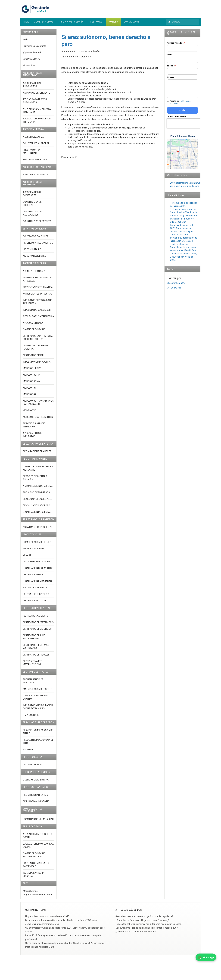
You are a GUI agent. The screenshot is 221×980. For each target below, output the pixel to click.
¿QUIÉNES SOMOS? (45, 24)
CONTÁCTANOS (133, 24)
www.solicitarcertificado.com (184, 189)
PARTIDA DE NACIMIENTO (36, 618)
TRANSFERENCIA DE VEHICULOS (33, 684)
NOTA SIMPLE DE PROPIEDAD (38, 530)
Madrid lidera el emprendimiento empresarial (38, 895)
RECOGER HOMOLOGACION (37, 564)
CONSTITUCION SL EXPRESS (37, 224)
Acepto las (180, 105)
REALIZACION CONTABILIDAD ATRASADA (38, 282)
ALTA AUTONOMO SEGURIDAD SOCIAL (38, 838)
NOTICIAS (114, 24)
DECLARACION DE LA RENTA (37, 454)
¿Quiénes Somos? (32, 55)
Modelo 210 (29, 68)
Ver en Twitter (174, 290)
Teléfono (171, 68)
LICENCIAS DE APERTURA (36, 782)
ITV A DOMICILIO (31, 718)
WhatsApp (206, 958)
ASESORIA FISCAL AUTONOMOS (32, 87)
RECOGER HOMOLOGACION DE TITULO (38, 744)
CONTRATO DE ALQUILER (36, 239)
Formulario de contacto (34, 48)
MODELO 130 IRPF (32, 377)
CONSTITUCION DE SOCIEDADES (32, 206)
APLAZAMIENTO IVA (33, 325)
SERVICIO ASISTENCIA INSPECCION (34, 427)
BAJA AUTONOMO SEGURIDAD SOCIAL (39, 848)
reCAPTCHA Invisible (177, 119)
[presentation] (187, 126)
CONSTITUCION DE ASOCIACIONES (32, 216)
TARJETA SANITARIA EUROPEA (34, 877)
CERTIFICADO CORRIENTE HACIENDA (36, 350)
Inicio (25, 42)
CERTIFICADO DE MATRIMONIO (38, 625)
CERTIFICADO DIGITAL (34, 358)
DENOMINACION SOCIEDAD (36, 508)
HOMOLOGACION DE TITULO (37, 545)
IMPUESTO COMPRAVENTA (37, 364)
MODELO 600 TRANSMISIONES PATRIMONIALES (38, 405)
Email (170, 57)
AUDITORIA (29, 752)
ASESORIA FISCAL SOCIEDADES (32, 196)
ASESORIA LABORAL (33, 139)
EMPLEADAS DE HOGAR (35, 162)
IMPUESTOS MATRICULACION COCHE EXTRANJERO (38, 709)
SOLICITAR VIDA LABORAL (36, 146)
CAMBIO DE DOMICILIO (34, 332)
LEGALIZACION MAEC (34, 577)
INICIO (26, 24)
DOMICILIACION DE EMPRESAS (38, 821)
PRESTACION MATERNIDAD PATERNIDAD (37, 867)
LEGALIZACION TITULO (34, 603)
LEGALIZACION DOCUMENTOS (38, 571)
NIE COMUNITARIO (32, 252)
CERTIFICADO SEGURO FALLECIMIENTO (34, 639)
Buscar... (167, 20)
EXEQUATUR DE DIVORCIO (36, 597)
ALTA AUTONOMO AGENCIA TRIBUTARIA (37, 113)
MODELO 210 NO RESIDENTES (38, 419)
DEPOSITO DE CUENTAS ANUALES (35, 480)
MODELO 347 (30, 397)
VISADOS (28, 558)
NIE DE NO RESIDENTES (34, 258)
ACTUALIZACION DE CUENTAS (38, 488)
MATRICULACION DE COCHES (38, 692)
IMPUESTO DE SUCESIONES (37, 312)
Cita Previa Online (32, 61)
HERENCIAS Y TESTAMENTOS (38, 245)
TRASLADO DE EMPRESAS (36, 495)
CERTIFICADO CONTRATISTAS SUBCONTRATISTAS (38, 340)
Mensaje (171, 80)
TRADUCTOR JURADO (34, 551)
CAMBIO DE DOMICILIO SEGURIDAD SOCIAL (34, 857)
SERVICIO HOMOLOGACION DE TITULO (38, 734)
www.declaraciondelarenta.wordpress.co (190, 185)
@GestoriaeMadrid (176, 285)
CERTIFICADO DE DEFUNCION (37, 631)
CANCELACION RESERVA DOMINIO (35, 700)
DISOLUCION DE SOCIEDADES (38, 501)
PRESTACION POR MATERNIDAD (32, 154)
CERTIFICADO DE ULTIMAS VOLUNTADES (36, 649)
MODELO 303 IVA (31, 384)
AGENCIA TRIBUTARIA (34, 273)
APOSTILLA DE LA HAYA (35, 590)
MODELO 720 (30, 413)
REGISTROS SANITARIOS (35, 797)
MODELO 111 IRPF (32, 371)
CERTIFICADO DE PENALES (36, 657)
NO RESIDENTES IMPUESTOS (37, 296)
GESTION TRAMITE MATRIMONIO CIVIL (32, 665)
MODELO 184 (30, 390)
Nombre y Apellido (176, 46)
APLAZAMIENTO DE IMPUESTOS (33, 437)
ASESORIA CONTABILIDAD (36, 177)
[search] (183, 24)
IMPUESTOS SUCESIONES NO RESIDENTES (38, 304)
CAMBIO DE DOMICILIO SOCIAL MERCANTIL (38, 471)
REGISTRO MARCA (32, 767)
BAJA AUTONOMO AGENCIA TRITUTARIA (37, 123)
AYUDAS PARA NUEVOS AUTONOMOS (35, 103)
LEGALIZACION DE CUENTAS (37, 514)
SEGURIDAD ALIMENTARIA (36, 804)
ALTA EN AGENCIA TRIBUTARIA (38, 319)
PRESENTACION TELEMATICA (38, 290)
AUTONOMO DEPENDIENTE (36, 95)
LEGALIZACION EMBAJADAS (37, 584)
